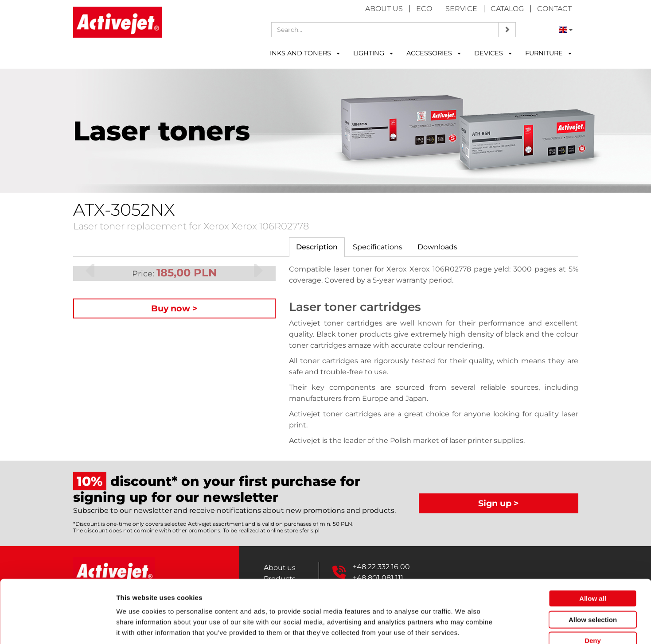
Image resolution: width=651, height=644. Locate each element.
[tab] (317, 247)
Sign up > (499, 503)
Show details (465, 627)
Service (461, 9)
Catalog (507, 9)
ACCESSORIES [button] (434, 53)
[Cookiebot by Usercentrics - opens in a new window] (57, 627)
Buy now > (174, 308)
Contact (554, 9)
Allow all (593, 548)
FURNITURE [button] (548, 53)
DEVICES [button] (493, 53)
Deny (593, 590)
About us (384, 9)
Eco (424, 9)
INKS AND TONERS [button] (305, 53)
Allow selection (593, 569)
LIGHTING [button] (373, 53)
